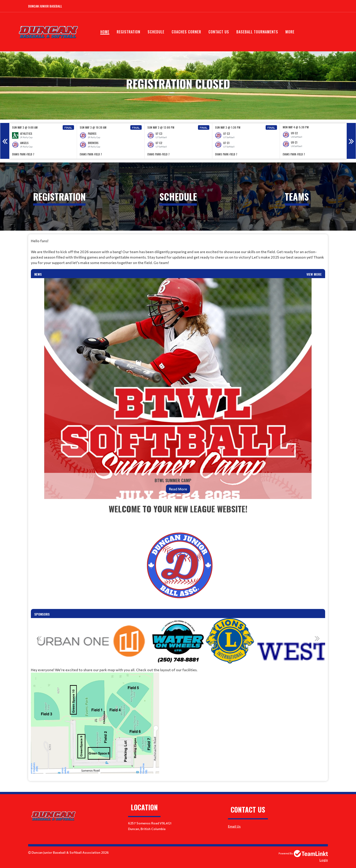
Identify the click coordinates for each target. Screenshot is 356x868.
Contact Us (219, 32)
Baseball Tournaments (257, 32)
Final (68, 127)
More (290, 32)
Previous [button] (5, 141)
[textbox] (178, 252)
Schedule (156, 32)
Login (324, 860)
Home (105, 32)
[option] (43, 141)
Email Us (234, 826)
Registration (129, 32)
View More (314, 274)
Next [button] (351, 141)
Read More (178, 489)
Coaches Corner (186, 32)
